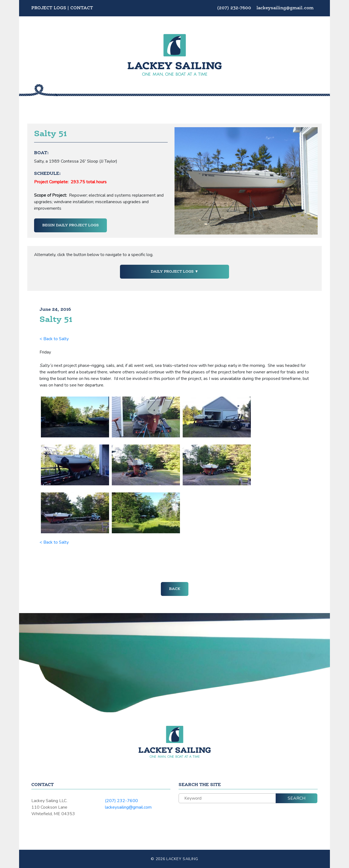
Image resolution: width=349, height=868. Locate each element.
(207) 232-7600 (235, 8)
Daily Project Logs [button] (173, 272)
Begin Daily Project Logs (70, 225)
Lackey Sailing (182, 859)
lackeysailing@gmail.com (285, 8)
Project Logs (49, 8)
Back (175, 589)
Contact (82, 8)
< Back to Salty (54, 339)
